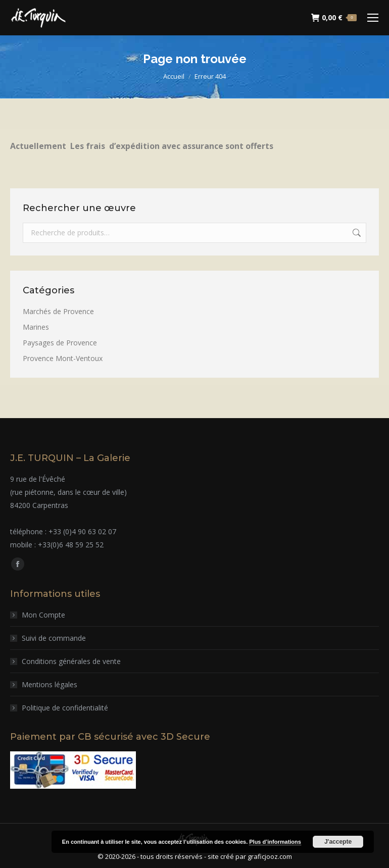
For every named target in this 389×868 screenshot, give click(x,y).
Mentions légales (50, 684)
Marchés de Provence (58, 311)
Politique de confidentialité (65, 708)
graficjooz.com (270, 856)
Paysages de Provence (60, 343)
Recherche (356, 233)
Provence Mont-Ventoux (63, 358)
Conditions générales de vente (71, 661)
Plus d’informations (275, 842)
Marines (36, 327)
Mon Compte (43, 615)
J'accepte (338, 842)
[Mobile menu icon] (373, 18)
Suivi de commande (54, 638)
